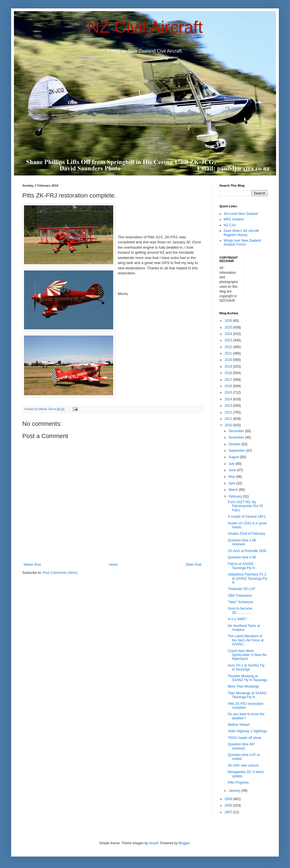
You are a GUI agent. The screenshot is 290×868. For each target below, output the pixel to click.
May (232, 477)
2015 (229, 393)
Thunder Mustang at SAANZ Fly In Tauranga (247, 678)
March (234, 490)
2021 (229, 353)
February (236, 496)
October (235, 444)
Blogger (184, 843)
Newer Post (32, 565)
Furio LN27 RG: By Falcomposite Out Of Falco (245, 506)
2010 (229, 425)
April (232, 483)
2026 (229, 321)
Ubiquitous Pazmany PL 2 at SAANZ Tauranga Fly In (247, 578)
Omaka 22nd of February (246, 534)
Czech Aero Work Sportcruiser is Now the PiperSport (247, 655)
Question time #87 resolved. (241, 746)
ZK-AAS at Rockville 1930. (247, 551)
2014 (229, 399)
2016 (229, 386)
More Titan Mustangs (243, 686)
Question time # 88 (242, 557)
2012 (229, 412)
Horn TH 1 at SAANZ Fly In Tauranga (246, 667)
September (237, 451)
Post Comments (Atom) (60, 573)
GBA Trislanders (240, 596)
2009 (229, 799)
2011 (229, 419)
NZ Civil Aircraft (145, 27)
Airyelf (154, 843)
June (233, 470)
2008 (229, 805)
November (237, 437)
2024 (229, 334)
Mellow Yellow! (239, 725)
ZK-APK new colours (243, 765)
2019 (229, 367)
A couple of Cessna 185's (247, 517)
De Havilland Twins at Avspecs (244, 628)
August (234, 457)
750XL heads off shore (245, 738)
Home (113, 565)
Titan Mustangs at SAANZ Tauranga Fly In (247, 695)
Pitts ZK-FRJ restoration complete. (246, 706)
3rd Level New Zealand (241, 214)
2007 (229, 812)
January (235, 791)
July (232, 464)
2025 (229, 327)
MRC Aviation (234, 219)
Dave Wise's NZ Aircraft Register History (241, 233)
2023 (229, 340)
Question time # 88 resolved (242, 542)
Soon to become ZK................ (240, 610)
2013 (229, 406)
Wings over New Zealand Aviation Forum (242, 242)
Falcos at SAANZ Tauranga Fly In (241, 566)
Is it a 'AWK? (237, 619)
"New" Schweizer (241, 602)
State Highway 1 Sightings (247, 731)
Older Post (193, 565)
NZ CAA (230, 225)
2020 (229, 360)
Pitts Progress (238, 783)
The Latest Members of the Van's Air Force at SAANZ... (246, 640)
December (237, 431)
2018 (229, 373)
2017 (229, 380)
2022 (229, 347)
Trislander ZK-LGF (242, 589)
